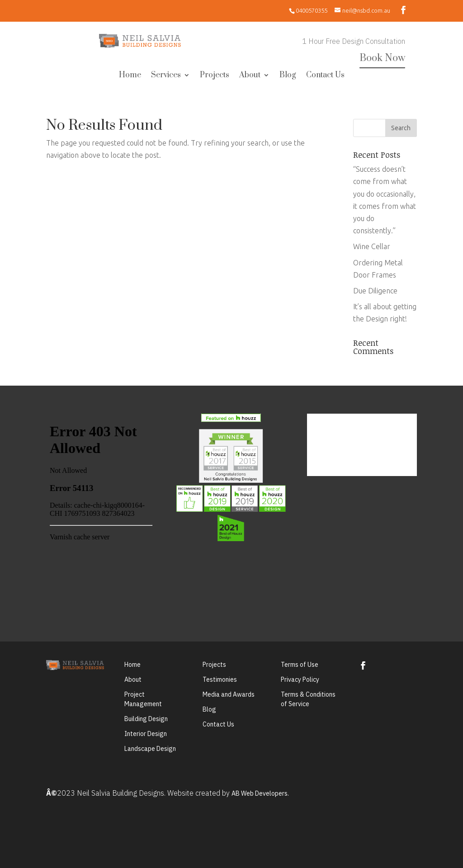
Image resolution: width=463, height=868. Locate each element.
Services (166, 76)
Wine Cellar (372, 246)
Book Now (382, 58)
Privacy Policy (300, 679)
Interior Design (146, 734)
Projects (215, 76)
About (250, 76)
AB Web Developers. (260, 793)
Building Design (146, 719)
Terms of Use (300, 665)
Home (130, 76)
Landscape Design (150, 749)
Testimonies (220, 679)
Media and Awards (229, 694)
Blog (288, 76)
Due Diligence (375, 291)
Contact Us (325, 76)
